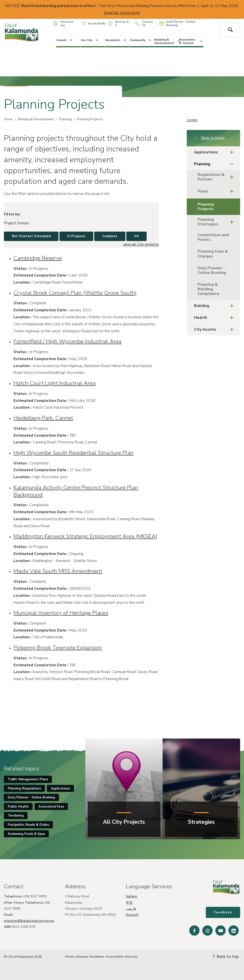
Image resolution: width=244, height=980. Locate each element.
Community (141, 40)
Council (65, 40)
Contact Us (144, 23)
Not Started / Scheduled (31, 236)
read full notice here (122, 13)
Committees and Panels (213, 237)
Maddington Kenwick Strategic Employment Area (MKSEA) (85, 536)
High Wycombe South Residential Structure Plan (74, 453)
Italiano (132, 896)
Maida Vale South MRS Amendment (58, 571)
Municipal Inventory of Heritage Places (61, 613)
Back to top (226, 957)
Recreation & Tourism (191, 41)
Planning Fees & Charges (213, 254)
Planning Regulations (24, 788)
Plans (217, 191)
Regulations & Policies (217, 177)
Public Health (18, 807)
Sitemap (82, 957)
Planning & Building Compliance (208, 289)
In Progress (76, 236)
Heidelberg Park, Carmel (43, 418)
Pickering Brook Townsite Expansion (58, 648)
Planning (65, 119)
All (136, 236)
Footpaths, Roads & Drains (28, 825)
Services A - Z (119, 23)
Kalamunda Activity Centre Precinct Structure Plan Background (76, 491)
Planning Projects (206, 207)
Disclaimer (97, 957)
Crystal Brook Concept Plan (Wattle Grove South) (75, 293)
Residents (116, 40)
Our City (90, 40)
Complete (110, 236)
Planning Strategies (217, 222)
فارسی (131, 909)
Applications (215, 152)
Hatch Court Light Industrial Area (55, 383)
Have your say (64, 23)
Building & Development (167, 41)
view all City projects (141, 244)
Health (215, 318)
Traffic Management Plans (28, 779)
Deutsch (132, 915)
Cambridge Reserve (38, 258)
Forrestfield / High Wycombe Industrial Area (68, 341)
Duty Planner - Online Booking (177, 23)
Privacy (70, 957)
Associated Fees (51, 807)
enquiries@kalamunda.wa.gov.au (29, 921)
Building (215, 306)
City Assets (215, 330)
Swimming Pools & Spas (26, 834)
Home (8, 119)
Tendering (16, 816)
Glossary (131, 957)
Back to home (209, 138)
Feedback (223, 912)
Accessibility (93, 23)
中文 (129, 903)
